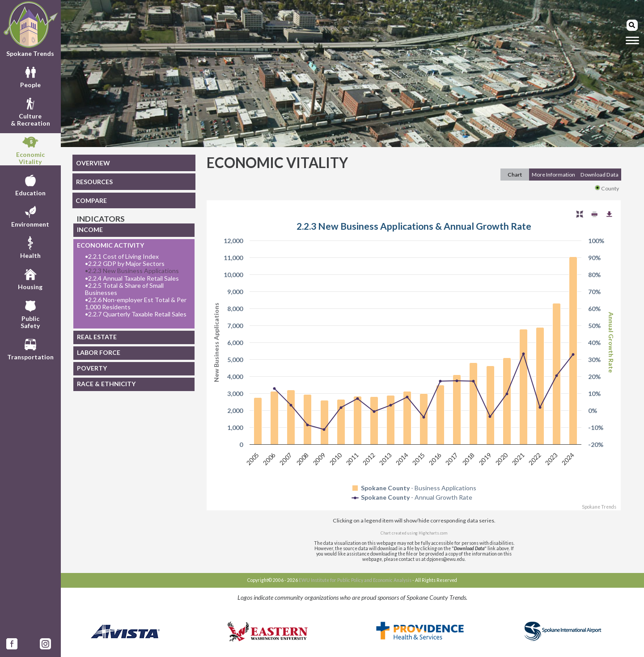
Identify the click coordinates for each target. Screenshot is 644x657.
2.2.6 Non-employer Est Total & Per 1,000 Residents (136, 303)
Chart (515, 175)
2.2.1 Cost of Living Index (122, 257)
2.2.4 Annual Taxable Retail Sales (132, 278)
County (607, 188)
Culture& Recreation (30, 111)
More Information (553, 175)
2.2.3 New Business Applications (132, 271)
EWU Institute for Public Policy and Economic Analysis (355, 580)
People (30, 76)
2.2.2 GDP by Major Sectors (125, 264)
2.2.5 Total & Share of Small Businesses (124, 289)
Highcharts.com (433, 533)
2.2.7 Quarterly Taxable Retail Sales (136, 314)
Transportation (30, 348)
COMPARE (91, 200)
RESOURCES (94, 182)
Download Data (600, 175)
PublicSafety (30, 313)
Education (30, 184)
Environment (30, 215)
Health (30, 247)
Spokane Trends (30, 29)
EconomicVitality (30, 149)
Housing (30, 278)
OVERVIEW (93, 163)
